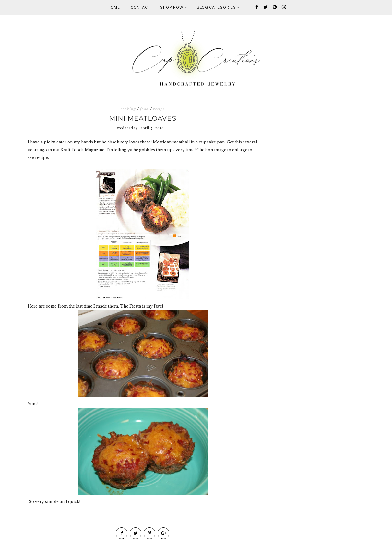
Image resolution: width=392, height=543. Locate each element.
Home (114, 7)
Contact (141, 7)
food (144, 109)
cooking (128, 109)
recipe (159, 109)
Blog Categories (218, 7)
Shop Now (174, 7)
